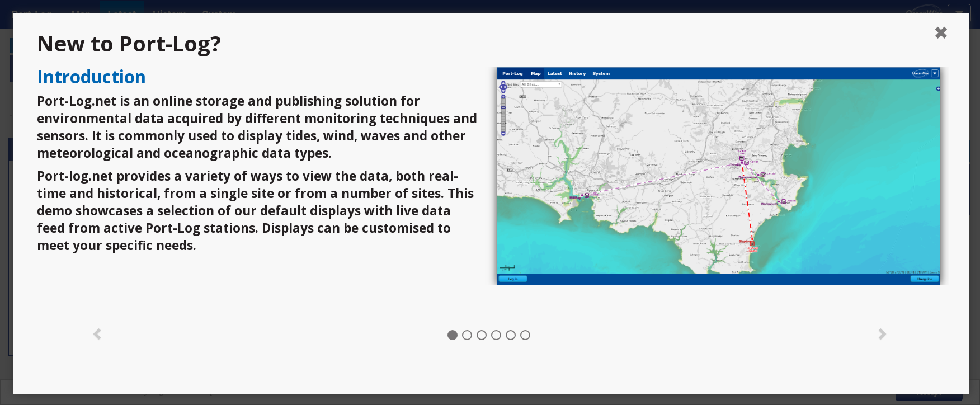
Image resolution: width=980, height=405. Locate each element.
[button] (98, 333)
